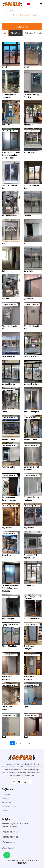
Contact (5, 810)
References (6, 802)
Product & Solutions (10, 806)
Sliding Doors (16, 33)
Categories (22, 27)
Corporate (6, 798)
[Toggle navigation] (41, 4)
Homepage (6, 794)
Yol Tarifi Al (8, 848)
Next (30, 743)
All (5, 33)
